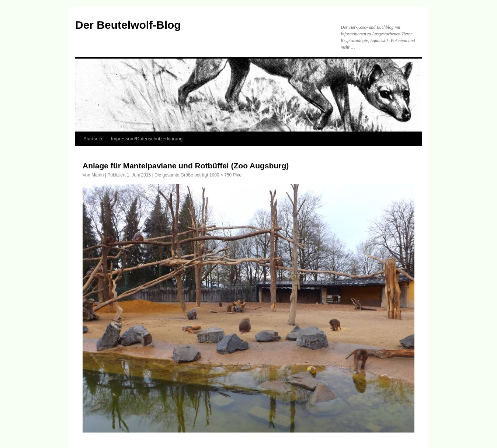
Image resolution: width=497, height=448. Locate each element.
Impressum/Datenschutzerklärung (147, 139)
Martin (98, 175)
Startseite (93, 139)
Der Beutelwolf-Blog (128, 25)
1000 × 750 (220, 175)
